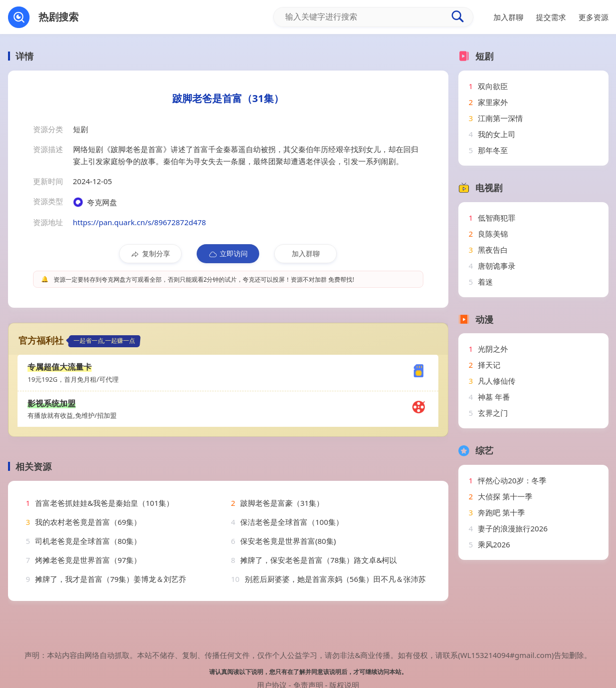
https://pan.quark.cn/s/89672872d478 (140, 222)
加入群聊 (306, 253)
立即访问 (228, 254)
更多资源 (593, 17)
